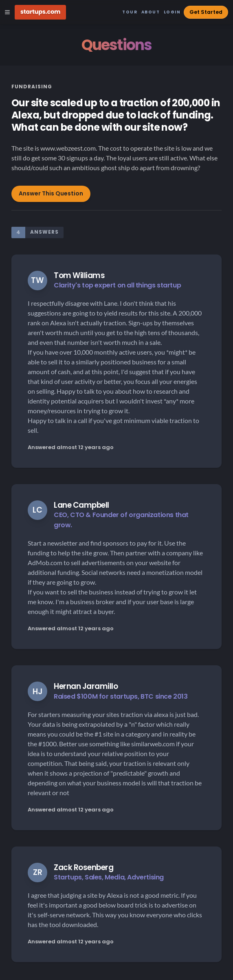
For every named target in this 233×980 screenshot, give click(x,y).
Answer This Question (51, 193)
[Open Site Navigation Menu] (7, 12)
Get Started (206, 12)
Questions (117, 45)
